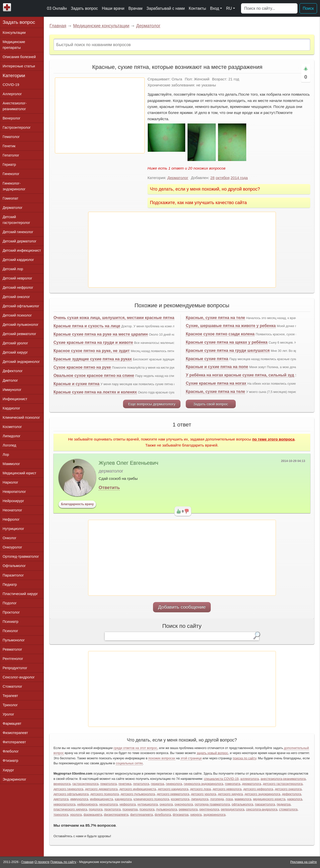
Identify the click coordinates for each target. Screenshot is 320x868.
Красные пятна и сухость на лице (87, 326)
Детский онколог (16, 297)
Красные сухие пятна (207, 359)
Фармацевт (12, 724)
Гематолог (11, 137)
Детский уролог (15, 343)
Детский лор (13, 269)
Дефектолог (13, 371)
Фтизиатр (11, 761)
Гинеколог (11, 174)
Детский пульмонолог (21, 325)
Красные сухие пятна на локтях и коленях (95, 392)
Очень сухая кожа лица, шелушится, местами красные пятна (114, 318)
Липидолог (12, 436)
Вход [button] (214, 8)
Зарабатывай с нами (166, 8)
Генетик (9, 146)
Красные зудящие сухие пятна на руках (93, 359)
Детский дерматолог (20, 241)
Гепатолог (11, 155)
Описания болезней (19, 57)
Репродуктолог (15, 668)
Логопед (9, 445)
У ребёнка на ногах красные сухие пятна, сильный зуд (240, 375)
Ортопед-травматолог (21, 556)
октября (222, 178)
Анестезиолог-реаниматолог (15, 106)
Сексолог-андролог (19, 677)
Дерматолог (148, 26)
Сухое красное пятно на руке (82, 367)
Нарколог (10, 482)
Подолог (10, 603)
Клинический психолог (21, 417)
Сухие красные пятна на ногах (216, 383)
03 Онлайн (57, 8)
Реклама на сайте (303, 862)
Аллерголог (12, 94)
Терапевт (10, 696)
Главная (58, 26)
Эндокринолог (14, 779)
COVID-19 (11, 85)
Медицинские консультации (101, 26)
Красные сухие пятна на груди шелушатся (228, 350)
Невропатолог (14, 492)
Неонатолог (12, 510)
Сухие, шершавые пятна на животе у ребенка (231, 326)
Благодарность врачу (77, 504)
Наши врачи (113, 8)
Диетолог (10, 380)
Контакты (197, 8)
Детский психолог (17, 315)
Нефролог (11, 519)
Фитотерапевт (14, 742)
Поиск (308, 8)
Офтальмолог (14, 566)
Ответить (109, 487)
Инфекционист (15, 399)
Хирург (8, 770)
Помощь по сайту (63, 862)
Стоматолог (12, 686)
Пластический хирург (20, 594)
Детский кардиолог (18, 260)
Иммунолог (12, 390)
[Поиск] (269, 9)
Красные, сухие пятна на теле (215, 318)
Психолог (10, 631)
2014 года (239, 178)
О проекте (42, 862)
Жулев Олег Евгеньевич (128, 463)
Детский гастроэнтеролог (16, 220)
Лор (6, 455)
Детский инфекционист (22, 250)
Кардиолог (11, 408)
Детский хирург (15, 352)
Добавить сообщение (182, 607)
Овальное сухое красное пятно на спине (94, 376)
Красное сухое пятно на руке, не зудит (92, 351)
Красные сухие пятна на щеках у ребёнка (227, 342)
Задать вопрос (84, 8)
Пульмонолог (14, 640)
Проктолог (11, 612)
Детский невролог (17, 278)
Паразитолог (13, 575)
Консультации (14, 33)
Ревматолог (12, 649)
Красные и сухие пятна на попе (217, 367)
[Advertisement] (100, 115)
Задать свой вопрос (211, 404)
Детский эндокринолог (21, 362)
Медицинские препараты (14, 45)
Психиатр (11, 622)
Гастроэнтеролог (17, 127)
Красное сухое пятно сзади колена (220, 334)
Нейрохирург (13, 501)
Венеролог (12, 118)
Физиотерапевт (15, 733)
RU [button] (229, 8)
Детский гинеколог (18, 232)
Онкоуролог (12, 547)
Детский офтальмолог (21, 306)
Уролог (8, 714)
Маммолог (11, 464)
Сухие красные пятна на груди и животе (93, 342)
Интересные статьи (19, 66)
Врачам (135, 8)
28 (212, 178)
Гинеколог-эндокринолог (14, 186)
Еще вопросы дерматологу (152, 404)
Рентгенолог (13, 659)
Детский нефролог (18, 287)
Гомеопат (11, 198)
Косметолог (12, 427)
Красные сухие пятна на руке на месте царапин (101, 334)
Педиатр (10, 585)
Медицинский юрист (20, 473)
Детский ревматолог (19, 334)
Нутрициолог (13, 529)
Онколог (10, 538)
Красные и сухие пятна (76, 384)
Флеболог (11, 751)
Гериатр (9, 165)
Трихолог (10, 705)
